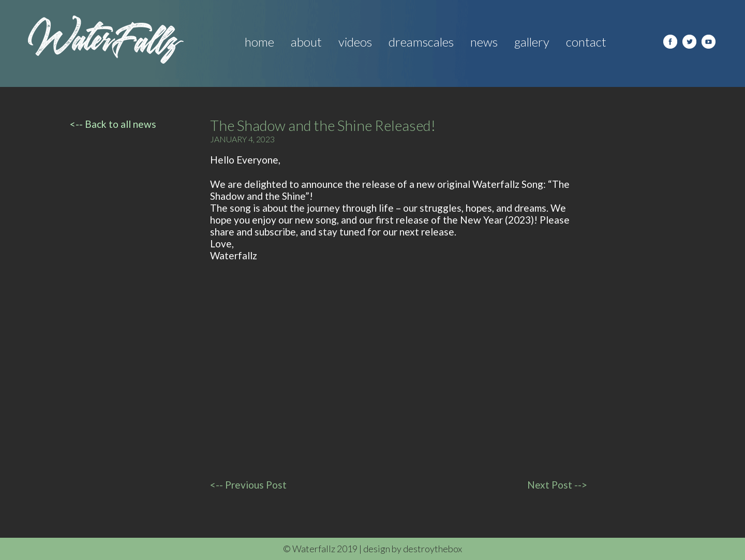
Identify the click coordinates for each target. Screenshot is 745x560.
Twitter (689, 42)
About (306, 42)
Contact (586, 42)
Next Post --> (557, 485)
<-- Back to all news (113, 124)
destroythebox (433, 549)
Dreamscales (421, 42)
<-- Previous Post (248, 485)
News (484, 42)
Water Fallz (106, 40)
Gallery (532, 42)
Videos (355, 42)
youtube (709, 42)
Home (259, 42)
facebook (670, 42)
